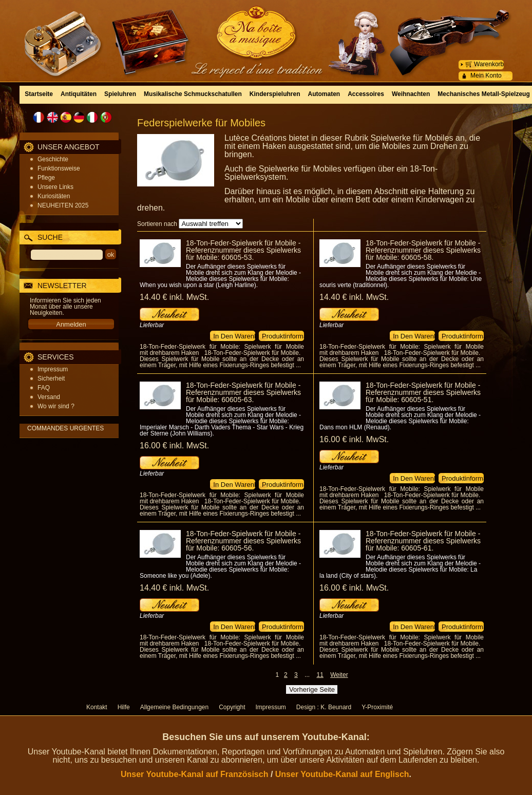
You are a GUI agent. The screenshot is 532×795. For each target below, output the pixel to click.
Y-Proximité (377, 707)
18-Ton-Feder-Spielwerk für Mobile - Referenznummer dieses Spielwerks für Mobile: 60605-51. (423, 392)
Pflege (46, 178)
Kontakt (97, 707)
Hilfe (124, 707)
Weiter (339, 675)
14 (174, 297)
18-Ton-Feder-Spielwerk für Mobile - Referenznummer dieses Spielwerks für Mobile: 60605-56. (243, 541)
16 (174, 446)
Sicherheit (51, 378)
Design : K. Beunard (324, 707)
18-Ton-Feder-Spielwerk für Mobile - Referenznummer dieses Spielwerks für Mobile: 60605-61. (423, 541)
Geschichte (53, 159)
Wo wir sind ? (56, 406)
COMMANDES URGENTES (65, 428)
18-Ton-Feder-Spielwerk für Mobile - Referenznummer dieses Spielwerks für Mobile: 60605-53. (243, 250)
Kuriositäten (54, 196)
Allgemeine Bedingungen (174, 707)
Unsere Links (55, 187)
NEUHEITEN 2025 (63, 205)
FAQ (44, 388)
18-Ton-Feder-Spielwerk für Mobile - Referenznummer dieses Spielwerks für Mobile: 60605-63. (243, 392)
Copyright (232, 707)
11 (320, 675)
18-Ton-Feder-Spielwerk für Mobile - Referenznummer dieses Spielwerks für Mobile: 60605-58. (423, 250)
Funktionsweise (59, 168)
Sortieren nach (157, 224)
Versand (49, 397)
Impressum (53, 369)
